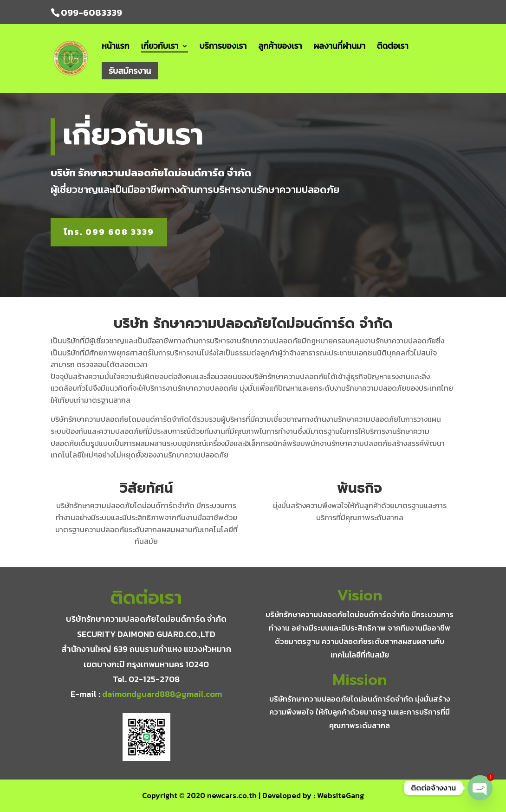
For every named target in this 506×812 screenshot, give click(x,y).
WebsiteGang (341, 795)
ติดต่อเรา (393, 47)
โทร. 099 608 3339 (109, 232)
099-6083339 (91, 13)
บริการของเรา (223, 47)
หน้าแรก (116, 47)
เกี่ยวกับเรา (160, 47)
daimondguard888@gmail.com (162, 694)
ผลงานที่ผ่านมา (340, 47)
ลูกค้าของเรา (280, 47)
